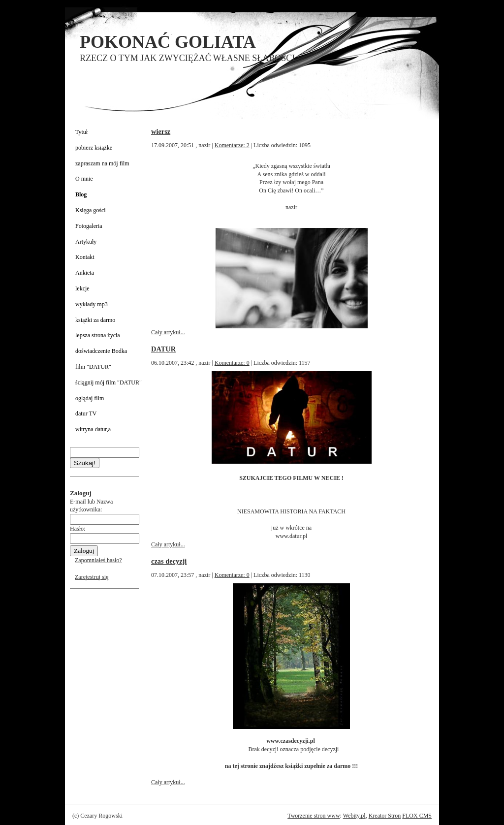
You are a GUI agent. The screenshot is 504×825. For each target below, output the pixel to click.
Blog (81, 194)
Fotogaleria (89, 226)
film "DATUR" (93, 367)
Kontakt (85, 257)
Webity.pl (354, 816)
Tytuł (81, 132)
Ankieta (85, 273)
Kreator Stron (385, 816)
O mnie (84, 179)
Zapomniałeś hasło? (98, 560)
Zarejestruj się (92, 577)
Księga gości (91, 210)
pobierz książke (94, 148)
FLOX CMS (417, 816)
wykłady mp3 (92, 304)
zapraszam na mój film (102, 163)
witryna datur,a (93, 429)
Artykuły (86, 242)
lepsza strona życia (98, 335)
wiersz (161, 131)
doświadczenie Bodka (101, 351)
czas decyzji (169, 561)
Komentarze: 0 (232, 363)
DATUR (163, 349)
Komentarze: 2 (232, 145)
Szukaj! (85, 463)
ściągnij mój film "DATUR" (109, 382)
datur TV (86, 413)
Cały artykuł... (168, 332)
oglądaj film (90, 398)
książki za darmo (95, 320)
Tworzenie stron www (314, 816)
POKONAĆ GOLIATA (168, 42)
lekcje (82, 288)
